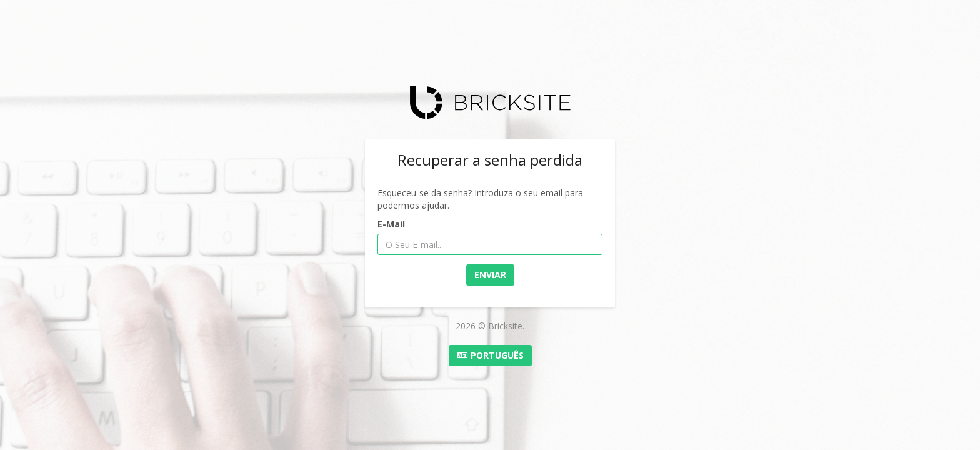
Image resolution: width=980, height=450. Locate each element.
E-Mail (391, 224)
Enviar (490, 275)
